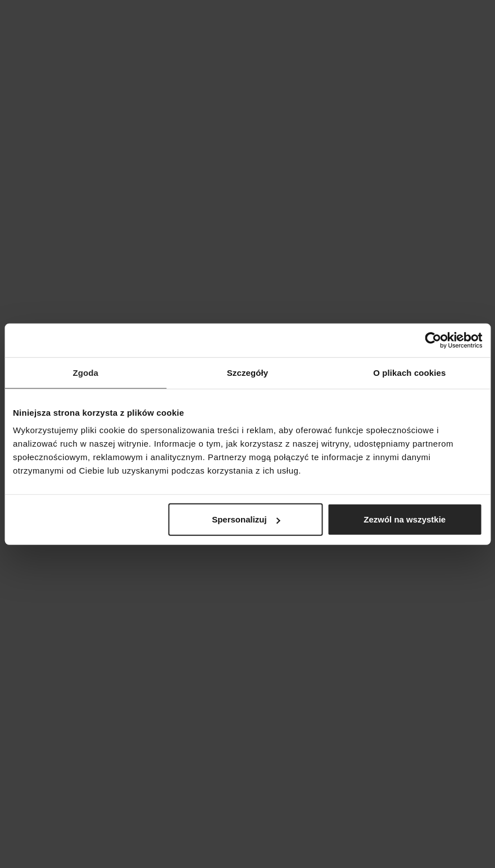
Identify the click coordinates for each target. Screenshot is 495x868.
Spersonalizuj (246, 519)
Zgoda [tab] (85, 372)
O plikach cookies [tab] (409, 372)
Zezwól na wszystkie (405, 519)
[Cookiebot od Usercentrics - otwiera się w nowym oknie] (433, 340)
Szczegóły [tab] (247, 372)
